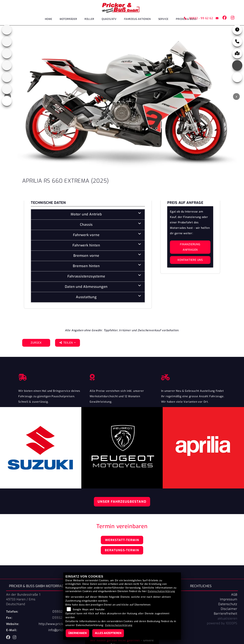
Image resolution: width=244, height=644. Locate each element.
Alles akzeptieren (108, 633)
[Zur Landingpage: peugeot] (7, 53)
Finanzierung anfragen (190, 247)
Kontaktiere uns (190, 260)
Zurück (36, 343)
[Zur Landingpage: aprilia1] (7, 30)
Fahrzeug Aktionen (137, 19)
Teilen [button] (67, 343)
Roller (89, 19)
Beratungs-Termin (122, 550)
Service (163, 19)
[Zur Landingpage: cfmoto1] (7, 42)
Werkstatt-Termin (122, 540)
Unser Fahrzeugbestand (122, 502)
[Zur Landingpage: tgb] (7, 89)
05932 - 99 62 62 (198, 18)
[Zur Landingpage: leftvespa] (7, 101)
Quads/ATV (109, 19)
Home (49, 19)
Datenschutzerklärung (161, 591)
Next (236, 97)
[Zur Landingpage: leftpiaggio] (7, 65)
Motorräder (68, 19)
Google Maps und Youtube (89, 609)
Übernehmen (77, 633)
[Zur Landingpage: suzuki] (7, 77)
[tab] (88, 214)
